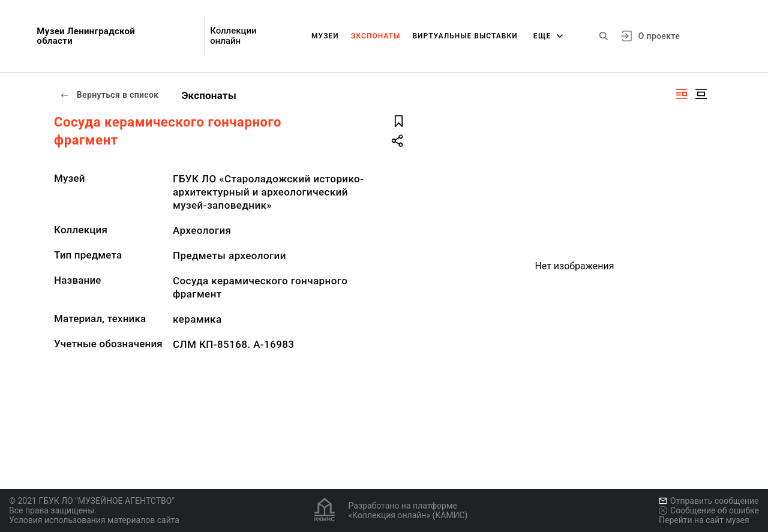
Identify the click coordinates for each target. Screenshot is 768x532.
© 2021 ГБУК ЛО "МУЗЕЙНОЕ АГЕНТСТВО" (92, 501)
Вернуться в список (109, 95)
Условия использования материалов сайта (94, 520)
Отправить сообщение (709, 501)
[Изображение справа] (682, 94)
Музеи (325, 36)
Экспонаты (376, 36)
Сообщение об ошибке (709, 510)
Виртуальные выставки (465, 36)
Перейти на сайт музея (704, 520)
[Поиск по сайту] (604, 36)
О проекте (659, 36)
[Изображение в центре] (701, 94)
